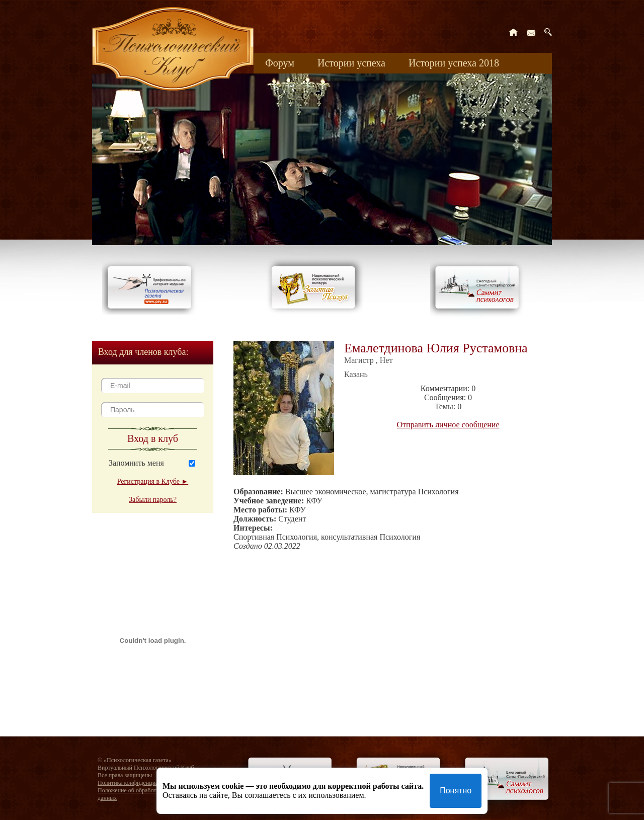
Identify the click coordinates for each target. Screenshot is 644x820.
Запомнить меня (136, 463)
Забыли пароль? (153, 500)
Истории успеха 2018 (454, 63)
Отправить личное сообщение (448, 425)
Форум (280, 63)
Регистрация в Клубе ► (153, 481)
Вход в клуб (153, 438)
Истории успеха (351, 63)
